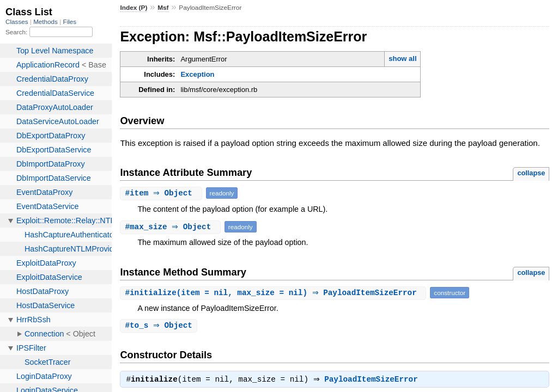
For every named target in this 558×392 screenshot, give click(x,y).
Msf (163, 8)
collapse (531, 173)
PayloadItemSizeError (374, 381)
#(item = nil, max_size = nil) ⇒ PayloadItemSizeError (274, 293)
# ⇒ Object (162, 193)
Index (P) (134, 8)
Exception (197, 74)
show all (402, 59)
